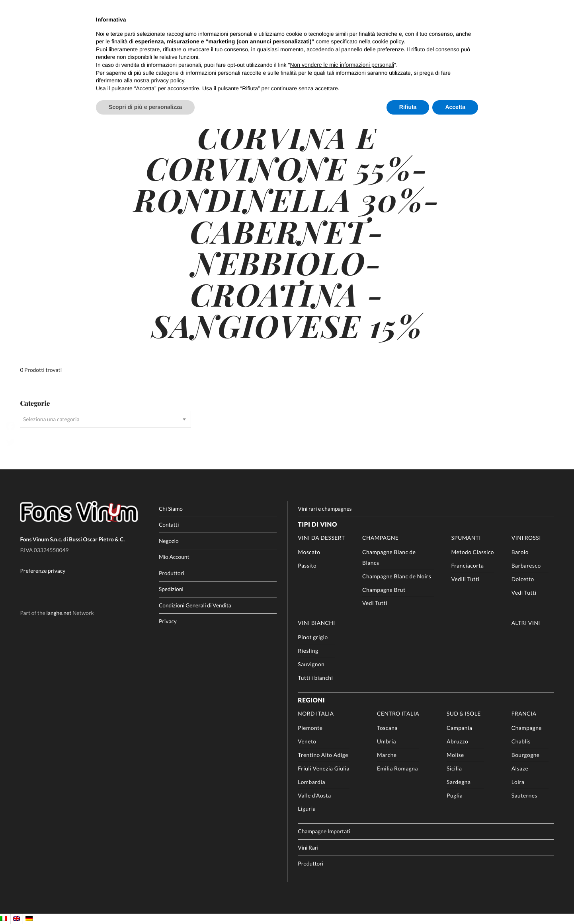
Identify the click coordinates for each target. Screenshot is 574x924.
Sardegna (459, 782)
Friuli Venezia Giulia (324, 768)
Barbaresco (526, 565)
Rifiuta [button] (408, 107)
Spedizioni (171, 589)
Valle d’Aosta (314, 795)
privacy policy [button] (168, 80)
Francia (524, 713)
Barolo (520, 552)
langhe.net (59, 613)
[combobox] (105, 419)
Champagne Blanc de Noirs (397, 576)
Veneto (307, 741)
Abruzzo (457, 741)
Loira (518, 782)
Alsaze (520, 768)
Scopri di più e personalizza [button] (145, 107)
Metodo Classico (472, 552)
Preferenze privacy (43, 571)
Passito (307, 565)
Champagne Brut (384, 590)
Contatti (169, 524)
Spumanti (466, 538)
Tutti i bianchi (315, 678)
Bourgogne (526, 755)
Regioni (311, 700)
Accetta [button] (455, 107)
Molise (455, 755)
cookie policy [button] (388, 41)
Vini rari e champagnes (325, 509)
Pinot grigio (313, 637)
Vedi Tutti (375, 603)
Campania (459, 728)
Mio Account (174, 557)
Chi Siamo (171, 509)
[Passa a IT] (4, 919)
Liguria (307, 808)
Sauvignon (311, 664)
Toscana (387, 728)
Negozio (169, 541)
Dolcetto (523, 579)
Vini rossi (526, 538)
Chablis (521, 741)
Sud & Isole (464, 713)
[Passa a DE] (29, 919)
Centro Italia (398, 713)
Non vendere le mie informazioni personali (342, 65)
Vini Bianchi (316, 623)
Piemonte (310, 728)
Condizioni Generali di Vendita (195, 605)
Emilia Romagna (397, 768)
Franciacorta (467, 565)
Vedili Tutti (465, 579)
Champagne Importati (324, 831)
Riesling (308, 651)
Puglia (455, 795)
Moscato (309, 552)
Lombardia (311, 782)
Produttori (172, 573)
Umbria (387, 741)
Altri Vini (526, 623)
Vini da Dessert (321, 538)
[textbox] (105, 419)
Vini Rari (308, 847)
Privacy (168, 621)
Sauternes (524, 795)
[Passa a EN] (16, 919)
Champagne (380, 538)
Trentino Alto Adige (323, 755)
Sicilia (454, 768)
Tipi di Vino (317, 525)
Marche (387, 755)
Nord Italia (316, 713)
